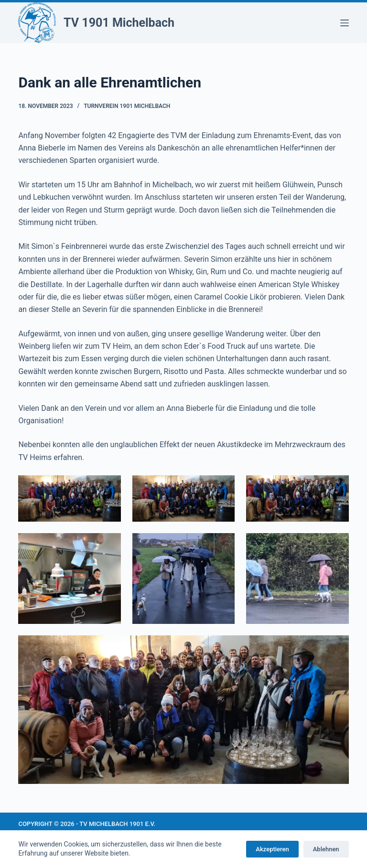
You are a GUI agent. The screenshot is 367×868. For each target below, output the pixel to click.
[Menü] (345, 23)
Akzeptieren (272, 849)
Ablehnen (326, 849)
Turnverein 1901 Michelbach (127, 106)
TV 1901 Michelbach (119, 23)
